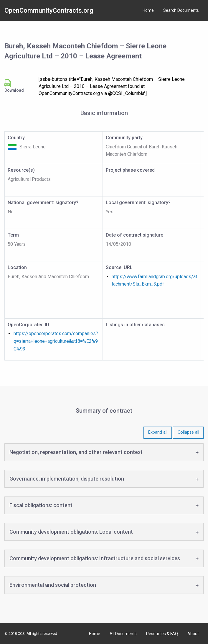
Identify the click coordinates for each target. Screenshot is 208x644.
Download (14, 86)
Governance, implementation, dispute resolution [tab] (67, 479)
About (193, 634)
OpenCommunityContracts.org (49, 10)
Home (148, 10)
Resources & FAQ (162, 634)
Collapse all (188, 432)
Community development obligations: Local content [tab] (71, 532)
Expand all (158, 432)
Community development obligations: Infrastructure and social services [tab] (95, 558)
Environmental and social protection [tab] (53, 585)
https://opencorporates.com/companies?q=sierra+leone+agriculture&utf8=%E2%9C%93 (56, 341)
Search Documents (181, 10)
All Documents (123, 634)
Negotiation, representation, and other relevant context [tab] (76, 452)
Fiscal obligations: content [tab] (41, 505)
